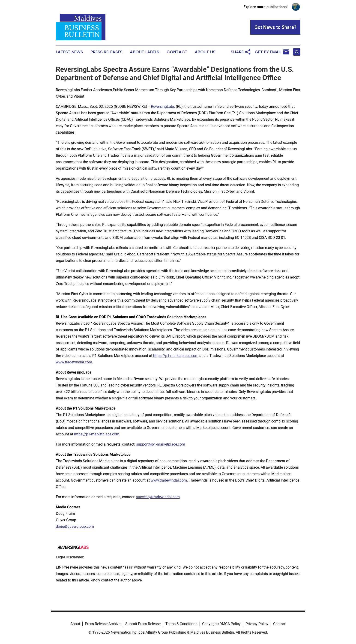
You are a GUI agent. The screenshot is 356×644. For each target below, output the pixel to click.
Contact (177, 52)
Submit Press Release (143, 624)
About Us (205, 52)
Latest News (69, 52)
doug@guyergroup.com (75, 526)
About (75, 624)
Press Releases (106, 52)
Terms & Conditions (181, 624)
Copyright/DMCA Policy (221, 624)
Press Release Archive (103, 624)
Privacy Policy (257, 624)
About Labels (145, 52)
